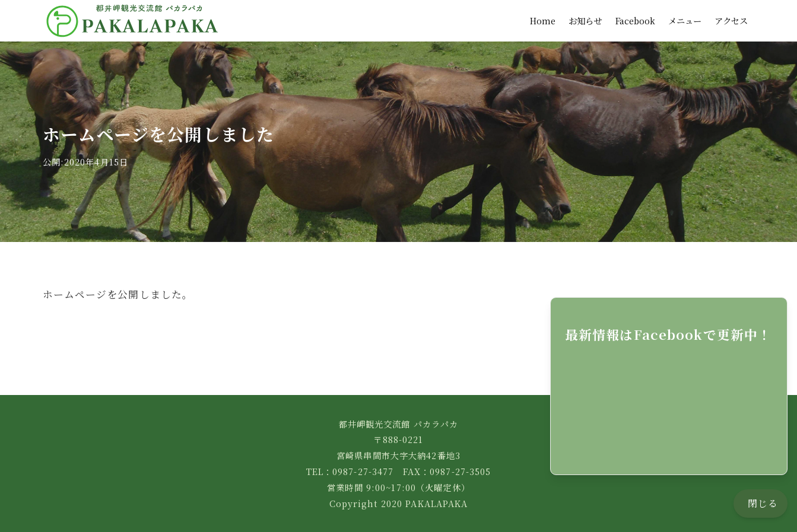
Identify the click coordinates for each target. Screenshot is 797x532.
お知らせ (585, 20)
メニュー (685, 20)
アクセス (731, 20)
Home (543, 20)
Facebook (635, 20)
